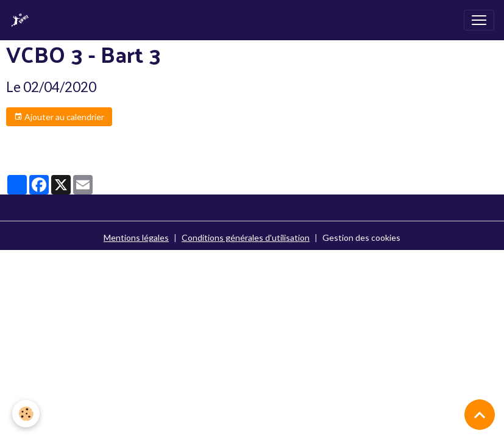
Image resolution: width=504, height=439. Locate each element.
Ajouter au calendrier (59, 117)
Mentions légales (136, 237)
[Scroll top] (480, 415)
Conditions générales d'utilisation (246, 237)
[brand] (23, 20)
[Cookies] (26, 414)
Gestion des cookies (361, 237)
